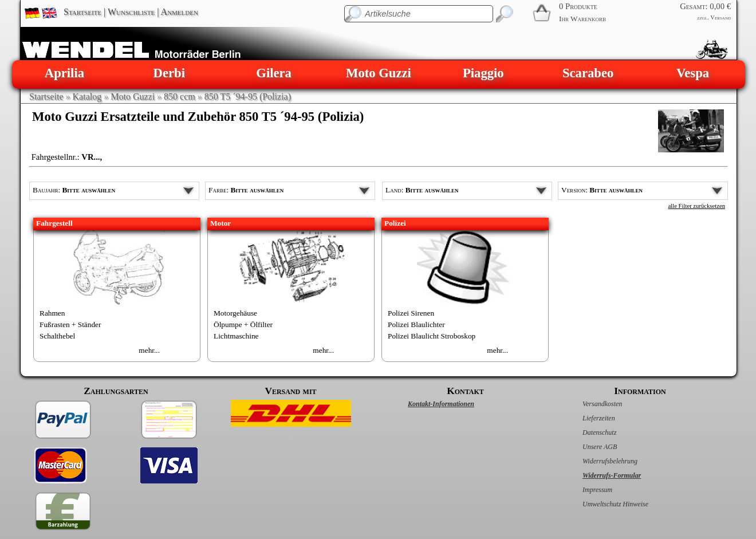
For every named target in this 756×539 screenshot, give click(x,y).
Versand (720, 17)
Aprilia (64, 73)
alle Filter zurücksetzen (697, 206)
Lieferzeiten (587, 418)
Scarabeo (588, 73)
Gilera (274, 73)
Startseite (82, 12)
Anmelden (180, 12)
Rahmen (52, 313)
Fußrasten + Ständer (70, 324)
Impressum (585, 490)
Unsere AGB (588, 447)
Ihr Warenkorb (582, 19)
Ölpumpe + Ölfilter (243, 324)
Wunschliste (131, 12)
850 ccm (180, 97)
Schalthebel (57, 336)
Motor (220, 223)
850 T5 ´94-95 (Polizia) (248, 97)
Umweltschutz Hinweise (603, 504)
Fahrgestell (54, 223)
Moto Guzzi (379, 73)
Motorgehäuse (235, 313)
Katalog (87, 97)
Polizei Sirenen (411, 313)
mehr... (149, 350)
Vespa (693, 73)
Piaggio (483, 73)
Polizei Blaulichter (416, 324)
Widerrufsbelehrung (598, 461)
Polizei (395, 223)
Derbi (169, 73)
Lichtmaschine (236, 336)
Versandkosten (590, 404)
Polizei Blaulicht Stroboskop (432, 336)
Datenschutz (587, 432)
